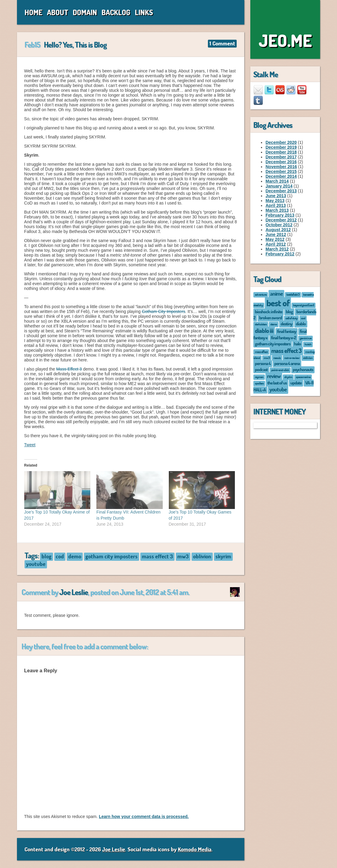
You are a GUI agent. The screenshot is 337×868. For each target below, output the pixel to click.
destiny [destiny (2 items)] (286, 324)
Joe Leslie (74, 592)
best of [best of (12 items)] (278, 303)
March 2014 (277, 181)
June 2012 (276, 234)
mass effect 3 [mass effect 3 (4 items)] (286, 351)
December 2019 (281, 147)
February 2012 (280, 254)
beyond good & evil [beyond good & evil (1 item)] (304, 305)
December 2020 (281, 142)
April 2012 (276, 244)
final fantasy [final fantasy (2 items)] (287, 331)
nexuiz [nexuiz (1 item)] (277, 358)
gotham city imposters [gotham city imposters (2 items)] (273, 344)
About (58, 12)
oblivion (202, 556)
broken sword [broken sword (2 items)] (270, 318)
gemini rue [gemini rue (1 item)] (305, 338)
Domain (85, 12)
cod (60, 556)
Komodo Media (195, 849)
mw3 (183, 556)
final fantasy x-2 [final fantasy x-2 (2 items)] (284, 338)
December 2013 (281, 191)
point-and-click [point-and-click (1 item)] (280, 370)
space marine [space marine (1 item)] (303, 377)
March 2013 (277, 210)
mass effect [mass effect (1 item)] (261, 352)
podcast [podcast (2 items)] (261, 369)
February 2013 (280, 215)
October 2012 (279, 225)
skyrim (223, 556)
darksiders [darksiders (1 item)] (261, 324)
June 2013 (276, 196)
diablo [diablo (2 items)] (301, 324)
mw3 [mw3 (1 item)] (267, 358)
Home (33, 12)
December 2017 (281, 157)
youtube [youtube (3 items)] (278, 389)
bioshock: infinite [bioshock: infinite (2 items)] (269, 311)
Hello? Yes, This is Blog (75, 45)
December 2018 (281, 152)
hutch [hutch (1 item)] (308, 344)
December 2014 (281, 176)
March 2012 (277, 249)
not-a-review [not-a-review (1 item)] (292, 358)
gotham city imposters (112, 556)
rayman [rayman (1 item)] (259, 377)
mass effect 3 (157, 556)
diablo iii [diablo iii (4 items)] (264, 331)
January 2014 (279, 186)
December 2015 (281, 171)
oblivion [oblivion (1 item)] (308, 358)
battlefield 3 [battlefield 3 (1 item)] (293, 294)
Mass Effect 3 (69, 369)
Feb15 (32, 45)
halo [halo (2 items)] (297, 344)
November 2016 (281, 167)
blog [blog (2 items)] (289, 311)
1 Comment (222, 43)
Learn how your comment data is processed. (144, 816)
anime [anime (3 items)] (276, 294)
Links (144, 12)
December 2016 (281, 162)
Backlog (116, 12)
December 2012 (281, 220)
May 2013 (275, 201)
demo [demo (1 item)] (274, 324)
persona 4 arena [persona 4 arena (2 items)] (287, 363)
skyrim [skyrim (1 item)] (288, 377)
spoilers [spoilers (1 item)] (259, 383)
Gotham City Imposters (163, 311)
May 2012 (275, 239)
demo (75, 556)
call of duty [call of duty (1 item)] (291, 318)
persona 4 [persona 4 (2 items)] (263, 363)
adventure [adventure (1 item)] (261, 294)
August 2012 (278, 230)
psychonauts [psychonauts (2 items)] (303, 369)
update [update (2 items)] (296, 383)
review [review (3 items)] (274, 376)
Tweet (30, 445)
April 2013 (276, 205)
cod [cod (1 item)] (303, 318)
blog (47, 556)
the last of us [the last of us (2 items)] (277, 383)
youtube (36, 564)
